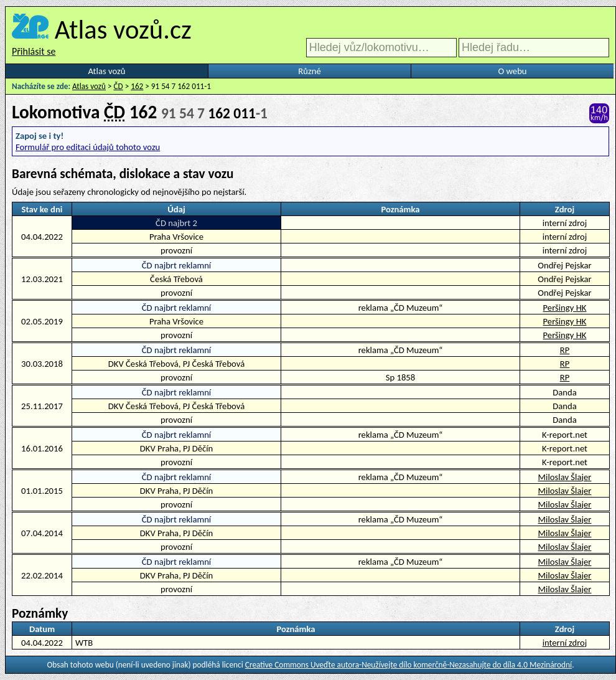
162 (137, 86)
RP (565, 350)
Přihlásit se (34, 51)
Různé (309, 71)
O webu (512, 71)
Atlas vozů (107, 71)
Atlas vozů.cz (123, 29)
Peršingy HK (565, 308)
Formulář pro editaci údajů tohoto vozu (88, 147)
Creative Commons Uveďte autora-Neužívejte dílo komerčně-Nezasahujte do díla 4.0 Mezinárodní (408, 665)
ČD (119, 86)
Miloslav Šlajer (565, 477)
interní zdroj (565, 643)
